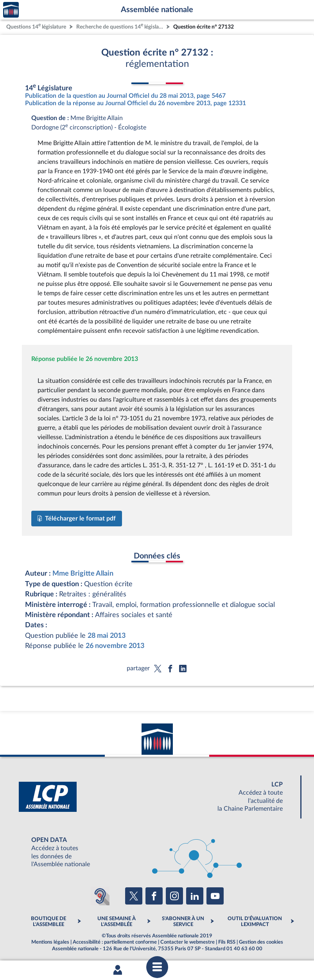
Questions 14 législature (36, 26)
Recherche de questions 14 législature (120, 26)
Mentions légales (50, 942)
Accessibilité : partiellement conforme (115, 942)
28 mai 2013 (107, 636)
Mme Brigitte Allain (83, 573)
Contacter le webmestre (188, 942)
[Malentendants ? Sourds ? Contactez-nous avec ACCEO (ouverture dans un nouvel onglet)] (100, 896)
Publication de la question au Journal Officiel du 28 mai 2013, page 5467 (125, 96)
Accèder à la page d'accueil (11, 10)
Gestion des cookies (261, 942)
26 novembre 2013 (115, 646)
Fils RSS (227, 942)
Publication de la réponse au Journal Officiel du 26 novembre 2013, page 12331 (135, 103)
